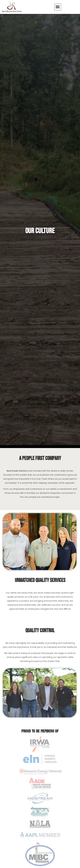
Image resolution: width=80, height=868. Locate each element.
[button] (58, 7)
